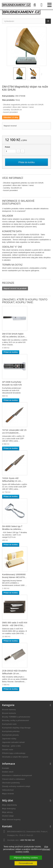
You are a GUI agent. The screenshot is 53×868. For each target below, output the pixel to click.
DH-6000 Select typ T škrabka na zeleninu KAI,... (12, 529)
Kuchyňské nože (9, 724)
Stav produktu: (9, 100)
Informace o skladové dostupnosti (17, 775)
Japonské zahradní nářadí (13, 742)
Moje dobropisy (9, 809)
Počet (7, 147)
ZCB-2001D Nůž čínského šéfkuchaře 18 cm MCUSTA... (14, 673)
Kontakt (6, 768)
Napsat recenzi (10, 126)
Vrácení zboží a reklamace (13, 779)
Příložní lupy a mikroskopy (14, 753)
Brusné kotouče (9, 713)
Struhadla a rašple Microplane (15, 757)
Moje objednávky (10, 805)
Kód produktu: (8, 96)
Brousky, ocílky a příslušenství (16, 720)
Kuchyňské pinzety (10, 735)
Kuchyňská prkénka (11, 731)
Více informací (46, 848)
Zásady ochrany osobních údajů (16, 786)
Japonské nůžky (9, 739)
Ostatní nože (8, 750)
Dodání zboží (8, 772)
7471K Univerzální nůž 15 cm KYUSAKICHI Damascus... (14, 433)
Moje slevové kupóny (11, 820)
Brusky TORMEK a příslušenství (16, 717)
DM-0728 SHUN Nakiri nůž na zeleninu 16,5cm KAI (13, 337)
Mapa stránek (8, 794)
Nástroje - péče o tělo (11, 746)
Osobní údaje (8, 816)
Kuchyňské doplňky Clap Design (16, 728)
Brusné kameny (9, 710)
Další (42, 74)
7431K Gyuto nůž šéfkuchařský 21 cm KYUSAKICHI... (12, 481)
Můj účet (8, 800)
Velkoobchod (8, 790)
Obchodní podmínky (11, 783)
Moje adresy (7, 812)
